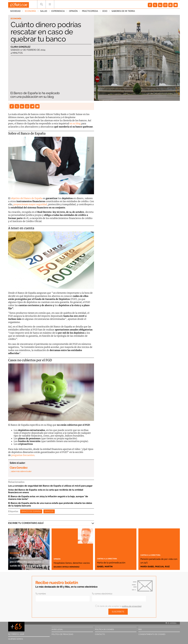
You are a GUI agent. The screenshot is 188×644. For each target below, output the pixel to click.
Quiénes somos (16, 639)
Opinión (73, 12)
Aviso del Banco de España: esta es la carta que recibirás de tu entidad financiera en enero (46, 491)
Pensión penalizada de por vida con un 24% (157, 559)
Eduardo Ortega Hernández (70, 567)
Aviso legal (57, 629)
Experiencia (58, 12)
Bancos (49, 511)
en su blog (75, 123)
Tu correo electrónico (102, 594)
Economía (30, 12)
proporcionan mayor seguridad (30, 204)
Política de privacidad (62, 634)
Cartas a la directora (111, 555)
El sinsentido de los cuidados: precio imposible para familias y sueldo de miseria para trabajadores (28, 555)
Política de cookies (104, 629)
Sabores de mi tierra (123, 12)
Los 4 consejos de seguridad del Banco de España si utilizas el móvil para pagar (50, 486)
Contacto (100, 634)
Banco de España (31, 511)
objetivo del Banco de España (27, 198)
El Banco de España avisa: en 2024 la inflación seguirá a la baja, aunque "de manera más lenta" (48, 498)
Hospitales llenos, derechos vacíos (68, 560)
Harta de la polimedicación (110, 560)
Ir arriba (171, 623)
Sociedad (15, 12)
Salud (44, 12)
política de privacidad (132, 606)
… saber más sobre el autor (21, 471)
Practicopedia (90, 12)
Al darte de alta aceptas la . (119, 606)
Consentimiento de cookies (152, 634)
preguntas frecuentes (23, 455)
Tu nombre (41, 594)
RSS (140, 629)
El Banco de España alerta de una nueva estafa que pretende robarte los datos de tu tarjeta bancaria (50, 504)
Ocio (105, 12)
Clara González (21, 47)
